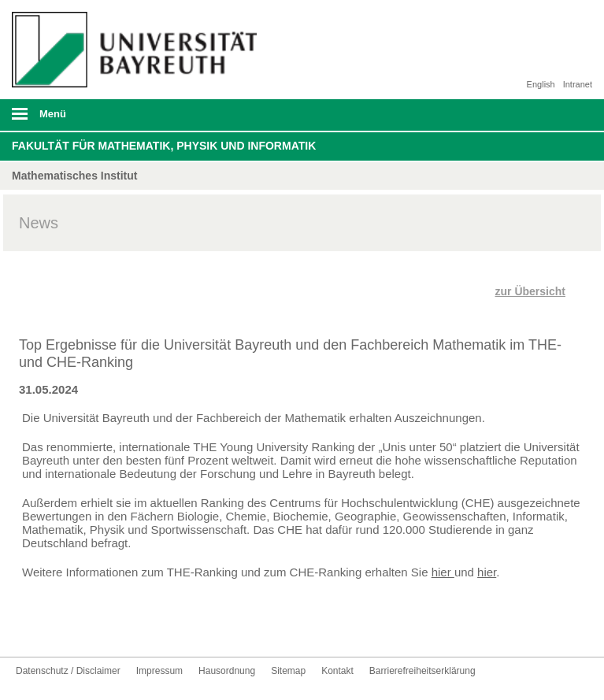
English (541, 84)
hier (443, 572)
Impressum (159, 671)
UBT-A (104, 627)
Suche (535, 115)
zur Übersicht (530, 291)
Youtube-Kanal (54, 627)
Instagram (79, 627)
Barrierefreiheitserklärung (422, 671)
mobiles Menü (133, 119)
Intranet (578, 84)
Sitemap (288, 671)
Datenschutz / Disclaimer (68, 671)
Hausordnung (227, 671)
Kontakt (129, 627)
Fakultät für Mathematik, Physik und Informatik (164, 146)
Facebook (28, 627)
